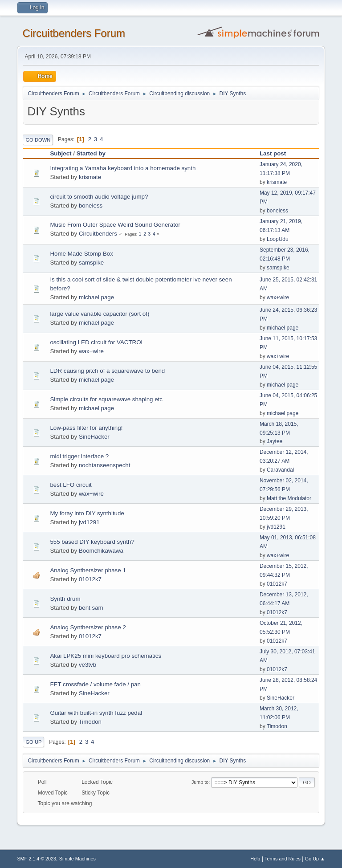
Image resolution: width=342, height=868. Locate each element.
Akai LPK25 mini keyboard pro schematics (106, 656)
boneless (91, 206)
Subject (61, 153)
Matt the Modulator (289, 498)
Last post (277, 153)
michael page (96, 297)
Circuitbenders (98, 234)
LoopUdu (278, 239)
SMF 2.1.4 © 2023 (37, 859)
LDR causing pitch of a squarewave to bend (107, 371)
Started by (91, 153)
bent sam (91, 608)
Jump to (200, 782)
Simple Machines (77, 859)
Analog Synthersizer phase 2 (88, 627)
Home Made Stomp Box (81, 254)
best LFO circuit (71, 485)
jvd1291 (89, 522)
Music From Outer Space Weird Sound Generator (115, 225)
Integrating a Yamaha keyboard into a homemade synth (123, 168)
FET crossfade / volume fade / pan (95, 684)
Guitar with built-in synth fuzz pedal (96, 713)
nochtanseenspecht (105, 465)
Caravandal (280, 470)
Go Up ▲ (315, 859)
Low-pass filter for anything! (86, 428)
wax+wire (278, 297)
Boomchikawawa (101, 551)
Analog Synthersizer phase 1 (88, 570)
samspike (91, 263)
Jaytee (275, 441)
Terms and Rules (283, 859)
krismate (90, 177)
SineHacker (94, 437)
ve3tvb (88, 665)
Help (255, 859)
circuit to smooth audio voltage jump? (99, 197)
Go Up (33, 742)
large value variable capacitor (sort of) (100, 314)
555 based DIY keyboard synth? (92, 542)
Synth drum (65, 599)
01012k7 (90, 579)
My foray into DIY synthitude (87, 513)
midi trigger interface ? (79, 456)
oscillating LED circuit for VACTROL (97, 342)
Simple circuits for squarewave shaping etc (106, 399)
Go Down (38, 140)
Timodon (90, 722)
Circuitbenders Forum (74, 33)
